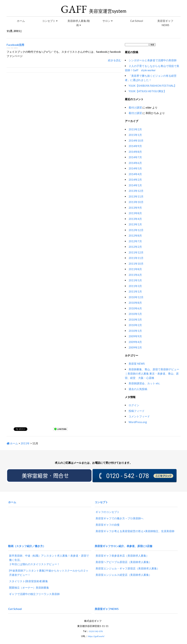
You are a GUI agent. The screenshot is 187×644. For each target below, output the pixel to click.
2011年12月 (136, 252)
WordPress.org (138, 422)
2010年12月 (136, 297)
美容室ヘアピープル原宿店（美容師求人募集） (124, 556)
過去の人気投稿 (138, 389)
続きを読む (115, 60)
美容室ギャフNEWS (165, 23)
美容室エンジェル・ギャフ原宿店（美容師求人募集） (128, 562)
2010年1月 (135, 331)
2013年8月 (135, 213)
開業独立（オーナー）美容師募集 (29, 581)
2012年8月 (135, 236)
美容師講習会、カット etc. (144, 383)
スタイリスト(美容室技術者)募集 (29, 575)
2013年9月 (135, 208)
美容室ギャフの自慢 (108, 521)
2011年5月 (135, 280)
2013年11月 (136, 196)
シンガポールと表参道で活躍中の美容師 (153, 60)
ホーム (21, 21)
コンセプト (50, 21)
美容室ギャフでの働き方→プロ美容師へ (120, 515)
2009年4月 (135, 342)
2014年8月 (135, 152)
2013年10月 (136, 202)
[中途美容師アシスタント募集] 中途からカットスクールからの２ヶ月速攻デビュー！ (49, 566)
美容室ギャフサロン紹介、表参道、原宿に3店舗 (123, 541)
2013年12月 (136, 191)
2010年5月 (135, 314)
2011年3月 (135, 286)
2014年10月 (136, 140)
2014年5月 (135, 168)
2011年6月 (135, 275)
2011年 (25, 443)
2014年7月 (135, 157)
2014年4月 (135, 174)
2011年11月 (136, 258)
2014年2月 (135, 180)
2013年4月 (135, 219)
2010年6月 (135, 308)
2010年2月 (135, 325)
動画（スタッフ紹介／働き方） (27, 541)
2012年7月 (135, 241)
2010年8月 (135, 303)
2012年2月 (135, 247)
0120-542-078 (96, 622)
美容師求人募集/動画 (79, 23)
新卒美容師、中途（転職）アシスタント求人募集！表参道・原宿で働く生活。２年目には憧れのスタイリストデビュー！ (49, 554)
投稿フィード (137, 411)
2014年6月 (135, 163)
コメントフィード (139, 416)
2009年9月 (135, 336)
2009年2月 (135, 347)
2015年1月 (135, 135)
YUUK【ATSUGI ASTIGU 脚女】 (147, 91)
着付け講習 (135, 107)
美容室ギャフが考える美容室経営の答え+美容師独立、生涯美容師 (135, 528)
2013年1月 (135, 224)
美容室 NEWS (137, 364)
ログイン (134, 405)
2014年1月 (135, 185)
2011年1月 (135, 291)
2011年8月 (135, 269)
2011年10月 (136, 264)
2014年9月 (135, 146)
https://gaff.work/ (96, 627)
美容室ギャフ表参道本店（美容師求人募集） (122, 549)
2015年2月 (135, 129)
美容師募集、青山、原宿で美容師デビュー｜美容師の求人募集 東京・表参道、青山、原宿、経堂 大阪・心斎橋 (152, 374)
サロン (108, 21)
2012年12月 (136, 230)
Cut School (137, 21)
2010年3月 (135, 320)
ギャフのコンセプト (108, 509)
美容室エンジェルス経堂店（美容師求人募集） (124, 569)
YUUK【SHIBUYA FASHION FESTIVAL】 (153, 86)
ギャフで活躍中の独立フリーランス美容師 (34, 588)
